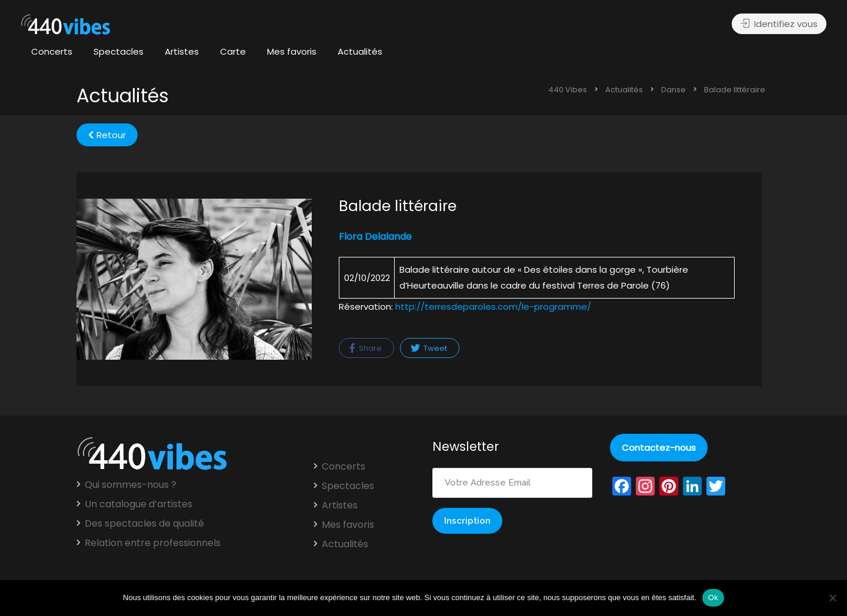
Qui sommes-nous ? (131, 485)
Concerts (52, 51)
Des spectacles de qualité (144, 524)
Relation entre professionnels (153, 543)
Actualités (360, 51)
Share (366, 348)
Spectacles (119, 51)
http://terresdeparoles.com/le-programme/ (493, 307)
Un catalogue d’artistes (139, 504)
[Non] (832, 598)
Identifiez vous (779, 24)
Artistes (182, 51)
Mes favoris (292, 51)
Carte (233, 51)
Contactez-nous (659, 448)
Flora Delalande (375, 237)
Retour (107, 135)
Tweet (429, 348)
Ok (713, 597)
